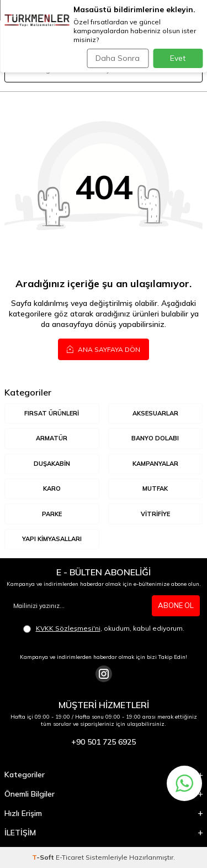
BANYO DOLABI (155, 438)
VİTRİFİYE (155, 514)
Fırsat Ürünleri (52, 413)
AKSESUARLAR (155, 413)
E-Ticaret (70, 857)
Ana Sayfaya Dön (104, 349)
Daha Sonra (118, 58)
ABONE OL (176, 605)
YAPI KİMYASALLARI (52, 539)
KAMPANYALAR (155, 464)
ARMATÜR (52, 438)
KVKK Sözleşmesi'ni (68, 628)
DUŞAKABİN (52, 464)
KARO (52, 488)
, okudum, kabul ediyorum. (104, 628)
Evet (178, 58)
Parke (52, 514)
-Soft (44, 857)
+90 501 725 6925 (104, 742)
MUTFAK (155, 488)
